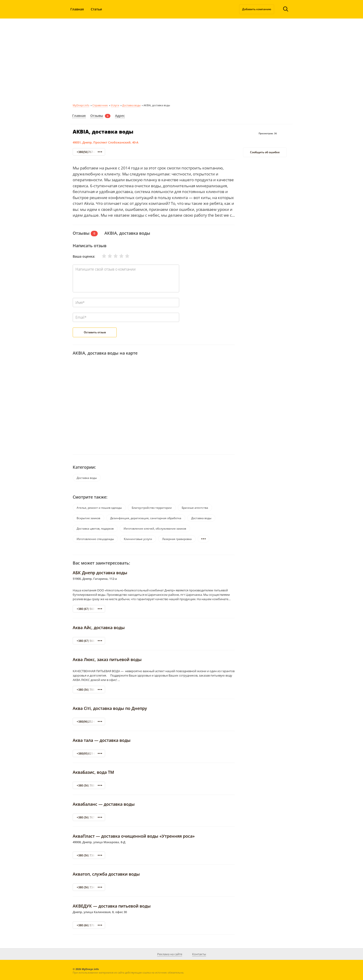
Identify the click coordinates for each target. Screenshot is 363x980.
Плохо (107, 256)
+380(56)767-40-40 (89, 152)
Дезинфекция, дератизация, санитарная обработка (146, 518)
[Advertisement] (181, 60)
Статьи (96, 9)
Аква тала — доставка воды (102, 740)
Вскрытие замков (88, 518)
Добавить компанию (257, 9)
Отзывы (97, 116)
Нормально (113, 256)
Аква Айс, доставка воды (99, 627)
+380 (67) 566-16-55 (90, 641)
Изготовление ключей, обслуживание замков (155, 529)
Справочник (100, 105)
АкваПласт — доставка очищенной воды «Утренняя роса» (134, 836)
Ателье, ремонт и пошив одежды (99, 508)
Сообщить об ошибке (265, 152)
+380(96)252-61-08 (89, 722)
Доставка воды (131, 105)
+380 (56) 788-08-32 (90, 690)
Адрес (120, 116)
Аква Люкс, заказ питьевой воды (107, 659)
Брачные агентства (195, 508)
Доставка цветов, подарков (95, 529)
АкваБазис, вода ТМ (93, 772)
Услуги (115, 105)
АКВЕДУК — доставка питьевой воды (112, 906)
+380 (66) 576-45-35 (90, 925)
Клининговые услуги (138, 539)
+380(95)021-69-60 (89, 754)
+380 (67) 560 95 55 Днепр (94, 609)
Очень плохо (101, 256)
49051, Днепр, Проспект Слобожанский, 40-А (106, 142)
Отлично (124, 256)
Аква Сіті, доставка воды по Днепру (110, 708)
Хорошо (119, 256)
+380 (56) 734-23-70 (90, 887)
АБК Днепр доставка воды (100, 573)
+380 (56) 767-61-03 (90, 817)
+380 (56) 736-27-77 (90, 855)
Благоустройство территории (152, 508)
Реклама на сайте (170, 954)
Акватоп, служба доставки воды (106, 874)
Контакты (199, 954)
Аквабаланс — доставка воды (104, 804)
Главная (77, 9)
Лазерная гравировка (177, 539)
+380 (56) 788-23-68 (90, 785)
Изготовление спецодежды (95, 539)
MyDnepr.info (81, 105)
